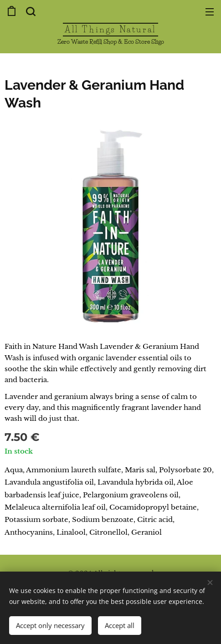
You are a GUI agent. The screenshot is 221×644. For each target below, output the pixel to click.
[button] (30, 11)
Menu (210, 12)
